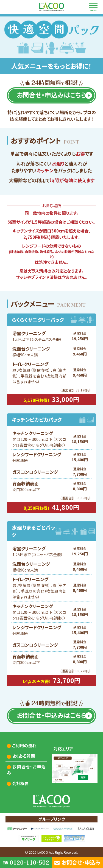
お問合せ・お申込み (26, 770)
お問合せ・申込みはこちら (51, 95)
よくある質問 (23, 756)
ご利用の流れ (24, 745)
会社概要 (20, 783)
